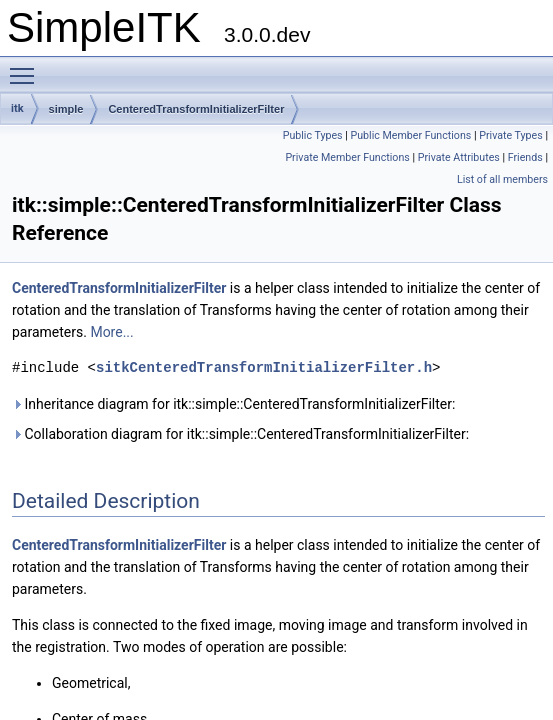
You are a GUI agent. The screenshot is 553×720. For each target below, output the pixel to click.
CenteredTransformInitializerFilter (196, 109)
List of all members (502, 179)
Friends (525, 157)
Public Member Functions (410, 135)
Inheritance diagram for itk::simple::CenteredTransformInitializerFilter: (233, 404)
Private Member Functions (347, 157)
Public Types (313, 135)
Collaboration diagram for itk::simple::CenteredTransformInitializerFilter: (240, 434)
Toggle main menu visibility (27, 67)
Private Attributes (459, 157)
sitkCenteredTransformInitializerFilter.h (264, 367)
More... (111, 332)
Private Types (511, 135)
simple (66, 109)
